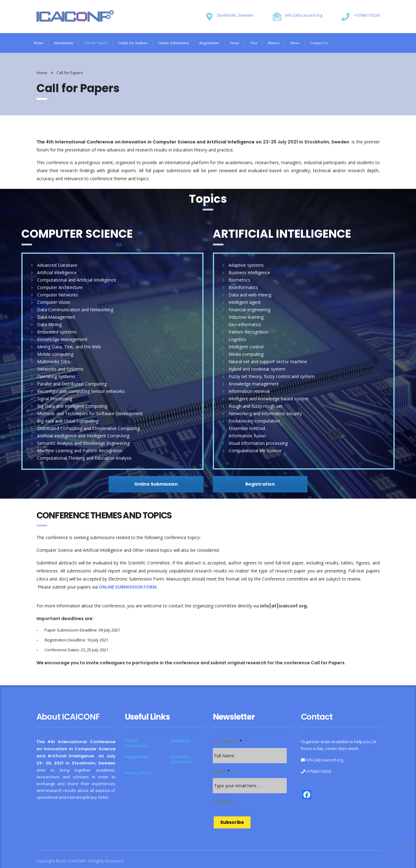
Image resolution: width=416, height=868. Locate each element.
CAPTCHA (223, 801)
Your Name (227, 741)
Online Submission (173, 43)
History (274, 43)
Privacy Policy (138, 773)
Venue (235, 43)
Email (221, 771)
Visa (253, 43)
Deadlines (180, 741)
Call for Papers (96, 43)
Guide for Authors (133, 43)
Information (63, 43)
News (295, 43)
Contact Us (319, 43)
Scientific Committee (182, 759)
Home (39, 43)
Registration (209, 43)
